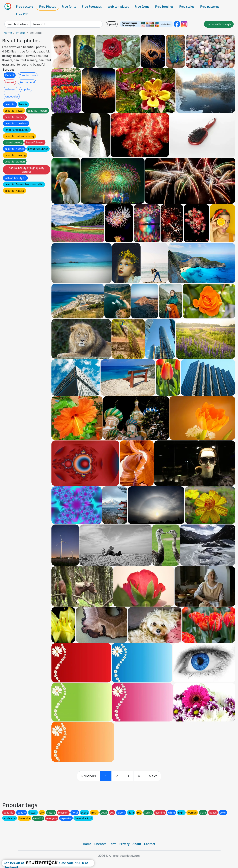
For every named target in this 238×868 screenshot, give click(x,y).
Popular (26, 89)
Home (8, 33)
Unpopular (12, 96)
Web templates (118, 7)
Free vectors (25, 7)
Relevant (10, 89)
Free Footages (92, 7)
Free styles (187, 7)
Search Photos (16, 24)
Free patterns (210, 7)
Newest (10, 82)
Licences (100, 844)
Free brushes (164, 7)
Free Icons (142, 7)
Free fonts (69, 7)
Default (10, 75)
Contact (150, 844)
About (137, 844)
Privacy (125, 844)
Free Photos (47, 7)
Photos (21, 33)
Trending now (28, 75)
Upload (112, 24)
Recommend (27, 82)
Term (113, 844)
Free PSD (22, 14)
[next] (153, 776)
